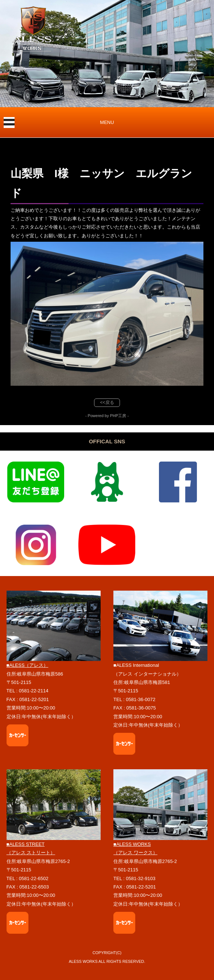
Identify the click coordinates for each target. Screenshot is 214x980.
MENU (107, 122)
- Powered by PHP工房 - (107, 416)
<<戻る (107, 402)
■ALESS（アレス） (28, 665)
